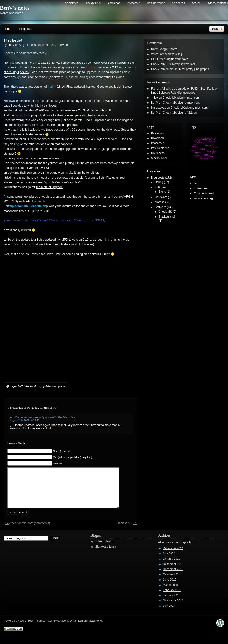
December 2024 (173, 555)
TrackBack (126, 530)
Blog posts (26, 29)
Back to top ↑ (97, 628)
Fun (157, 187)
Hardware (161, 197)
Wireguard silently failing (166, 54)
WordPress (27, 628)
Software (62, 45)
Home (7, 29)
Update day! (13, 40)
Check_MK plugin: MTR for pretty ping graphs (180, 69)
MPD (65, 240)
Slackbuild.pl (93, 3)
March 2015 (170, 592)
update (103, 115)
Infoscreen (134, 3)
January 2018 (172, 566)
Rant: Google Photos (164, 49)
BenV (11, 45)
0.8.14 (61, 87)
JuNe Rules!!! (104, 549)
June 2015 (170, 587)
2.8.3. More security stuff (95, 110)
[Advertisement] (56, 326)
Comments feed (204, 193)
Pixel (49, 628)
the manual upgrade (49, 187)
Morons (50, 45)
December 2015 (173, 576)
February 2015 (172, 597)
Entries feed (201, 188)
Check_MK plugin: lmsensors (181, 98)
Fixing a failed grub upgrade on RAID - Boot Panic (183, 89)
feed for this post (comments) (27, 530)
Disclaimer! (72, 3)
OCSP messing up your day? (169, 59)
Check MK (165, 212)
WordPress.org (203, 198)
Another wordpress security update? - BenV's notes (42, 417)
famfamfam (81, 628)
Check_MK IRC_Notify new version (173, 64)
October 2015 (172, 582)
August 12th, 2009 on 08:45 (25, 420)
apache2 (17, 386)
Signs (162, 192)
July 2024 (169, 561)
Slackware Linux (106, 554)
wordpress (59, 386)
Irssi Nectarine (156, 3)
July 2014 (169, 613)
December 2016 (173, 571)
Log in (198, 183)
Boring (159, 182)
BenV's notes (15, 8)
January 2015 (172, 602)
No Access (178, 3)
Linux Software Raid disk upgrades (173, 93)
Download (114, 3)
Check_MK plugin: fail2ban (180, 113)
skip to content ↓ (218, 3)
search (196, 3)
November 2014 (173, 608)
